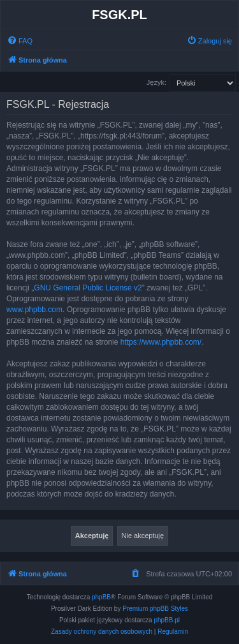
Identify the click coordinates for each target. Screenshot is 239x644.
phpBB (101, 597)
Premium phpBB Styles (155, 609)
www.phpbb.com (34, 310)
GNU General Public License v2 (88, 288)
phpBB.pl (167, 620)
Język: (156, 82)
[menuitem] (20, 41)
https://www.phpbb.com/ (161, 342)
